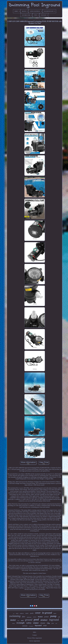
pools (32, 613)
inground (54, 620)
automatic (25, 626)
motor (13, 620)
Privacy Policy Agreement (35, 638)
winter (36, 623)
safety (29, 623)
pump (53, 616)
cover (38, 613)
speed (55, 613)
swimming (15, 616)
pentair (46, 617)
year (53, 623)
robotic (14, 623)
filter (24, 617)
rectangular (31, 626)
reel (56, 623)
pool (36, 620)
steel (22, 620)
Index (35, 632)
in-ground (47, 613)
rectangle (21, 623)
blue (18, 621)
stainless (35, 617)
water (27, 613)
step (14, 614)
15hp (48, 623)
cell (59, 617)
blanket (40, 617)
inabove (22, 613)
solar (45, 625)
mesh (17, 613)
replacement (29, 617)
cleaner (43, 623)
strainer (44, 620)
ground (29, 620)
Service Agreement (35, 641)
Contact (35, 635)
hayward (38, 625)
